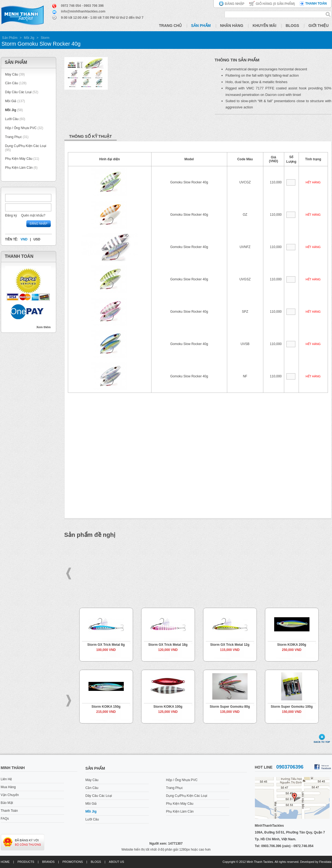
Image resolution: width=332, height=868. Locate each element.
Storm (45, 38)
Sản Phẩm (201, 26)
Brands (48, 862)
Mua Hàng (8, 787)
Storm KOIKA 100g (168, 707)
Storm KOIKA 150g (106, 707)
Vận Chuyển (10, 795)
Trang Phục (14, 137)
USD (37, 239)
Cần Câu (12, 83)
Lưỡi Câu (12, 119)
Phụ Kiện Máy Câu (19, 159)
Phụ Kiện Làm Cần (19, 168)
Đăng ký (11, 215)
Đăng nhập (235, 4)
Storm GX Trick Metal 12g (230, 645)
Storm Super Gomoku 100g (292, 707)
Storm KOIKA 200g (292, 645)
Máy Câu (12, 74)
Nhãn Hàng (232, 26)
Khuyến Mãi (264, 26)
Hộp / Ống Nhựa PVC (21, 128)
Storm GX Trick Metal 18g (168, 645)
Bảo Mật (7, 803)
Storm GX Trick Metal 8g (106, 645)
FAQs (5, 819)
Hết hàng (313, 182)
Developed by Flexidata (316, 862)
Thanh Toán (9, 811)
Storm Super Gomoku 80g (230, 707)
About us (116, 862)
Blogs (292, 26)
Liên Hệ (7, 779)
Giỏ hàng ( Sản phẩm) (275, 4)
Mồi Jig (29, 38)
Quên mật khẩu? (33, 215)
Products (26, 862)
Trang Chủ (170, 26)
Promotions (73, 862)
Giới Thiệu (318, 26)
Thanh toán (316, 4)
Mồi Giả (11, 101)
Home (5, 862)
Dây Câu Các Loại (18, 92)
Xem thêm (44, 327)
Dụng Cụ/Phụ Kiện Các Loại (26, 146)
